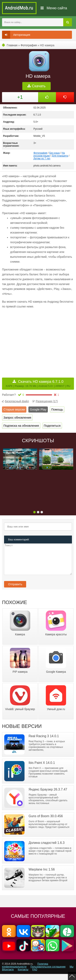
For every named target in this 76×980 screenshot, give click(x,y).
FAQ (35, 976)
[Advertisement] (36, 340)
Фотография (29, 45)
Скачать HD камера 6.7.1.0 (38, 384)
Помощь (57, 409)
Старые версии (14, 409)
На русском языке (49, 154)
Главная (12, 45)
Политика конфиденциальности (25, 971)
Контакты (23, 976)
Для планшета (60, 156)
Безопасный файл (16, 401)
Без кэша (54, 153)
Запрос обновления (17, 417)
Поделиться (52, 426)
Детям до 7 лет (42, 159)
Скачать (36, 86)
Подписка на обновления (21, 426)
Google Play (38, 409)
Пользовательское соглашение (48, 973)
